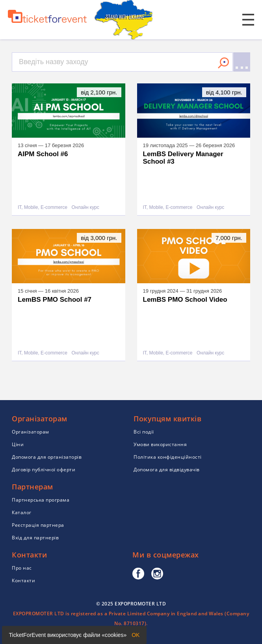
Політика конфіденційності (168, 457)
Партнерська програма (41, 500)
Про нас (22, 568)
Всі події (144, 432)
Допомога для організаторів (47, 457)
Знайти (223, 63)
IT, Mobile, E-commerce (43, 208)
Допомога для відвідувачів (167, 470)
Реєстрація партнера (38, 525)
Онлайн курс (85, 208)
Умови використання (160, 444)
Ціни (18, 444)
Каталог (22, 512)
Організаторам (31, 432)
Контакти (23, 580)
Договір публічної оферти (44, 470)
